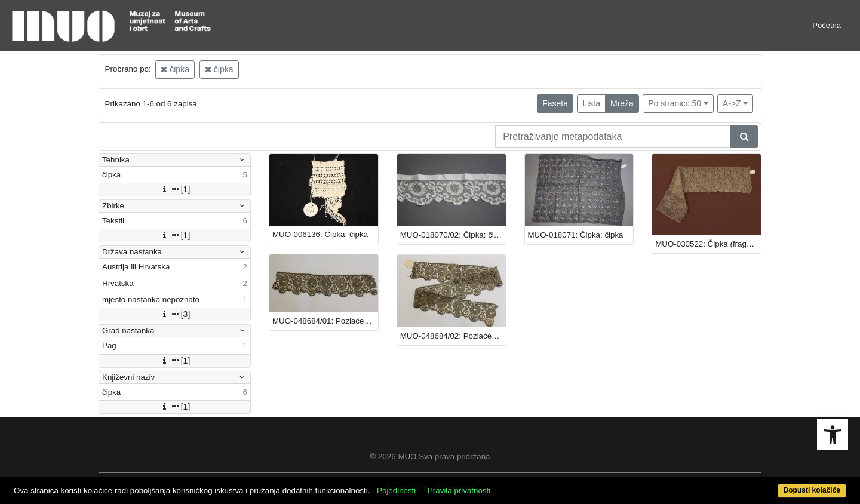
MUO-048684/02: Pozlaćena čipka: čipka (453, 336)
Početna (827, 25)
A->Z (732, 103)
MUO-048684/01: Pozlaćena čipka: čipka (325, 321)
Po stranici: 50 (675, 103)
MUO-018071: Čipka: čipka (576, 235)
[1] (175, 189)
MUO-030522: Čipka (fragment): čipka (708, 244)
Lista (591, 103)
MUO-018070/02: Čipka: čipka (453, 235)
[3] (175, 314)
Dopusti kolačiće (812, 490)
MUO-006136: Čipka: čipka (320, 234)
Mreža (622, 103)
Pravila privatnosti (459, 491)
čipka (175, 69)
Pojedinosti (396, 491)
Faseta (555, 103)
